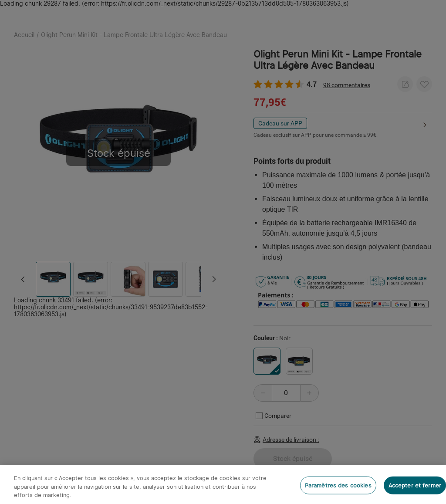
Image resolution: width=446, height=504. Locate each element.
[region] (223, 485)
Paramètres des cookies (338, 485)
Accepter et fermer (415, 485)
